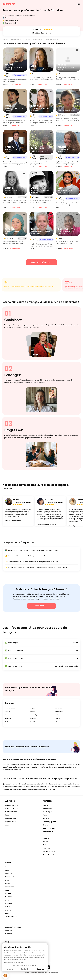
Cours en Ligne (11, 819)
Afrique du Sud (10, 708)
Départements (11, 823)
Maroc (7, 715)
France (32, 712)
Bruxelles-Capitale (38, 39)
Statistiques (48, 812)
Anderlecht (10, 890)
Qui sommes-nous (12, 805)
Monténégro (34, 715)
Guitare (46, 847)
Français (46, 840)
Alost (7, 918)
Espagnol (46, 851)
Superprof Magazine (13, 932)
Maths (45, 805)
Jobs (7, 826)
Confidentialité (11, 812)
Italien (45, 844)
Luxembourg (59, 712)
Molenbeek (9, 901)
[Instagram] (48, 973)
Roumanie (33, 719)
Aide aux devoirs (49, 830)
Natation (47, 837)
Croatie (8, 712)
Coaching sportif (49, 823)
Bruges (8, 887)
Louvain (8, 897)
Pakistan (58, 715)
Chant (45, 826)
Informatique (48, 833)
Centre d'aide (10, 936)
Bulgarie (33, 708)
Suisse (57, 722)
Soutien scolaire (49, 854)
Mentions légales (12, 809)
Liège (7, 883)
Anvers (8, 873)
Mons (7, 904)
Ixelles (8, 911)
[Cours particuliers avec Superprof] (9, 4)
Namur (8, 894)
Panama (8, 719)
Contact (9, 939)
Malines (8, 915)
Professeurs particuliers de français (20, 39)
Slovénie (33, 722)
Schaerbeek (10, 880)
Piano (45, 816)
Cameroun (58, 708)
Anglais (46, 819)
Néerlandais (48, 809)
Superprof (5, 39)
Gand (7, 870)
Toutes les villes (11, 922)
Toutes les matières (50, 857)
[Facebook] (35, 973)
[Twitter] (41, 973)
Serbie (7, 722)
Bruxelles (9, 908)
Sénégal (58, 719)
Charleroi (9, 877)
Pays (7, 816)
